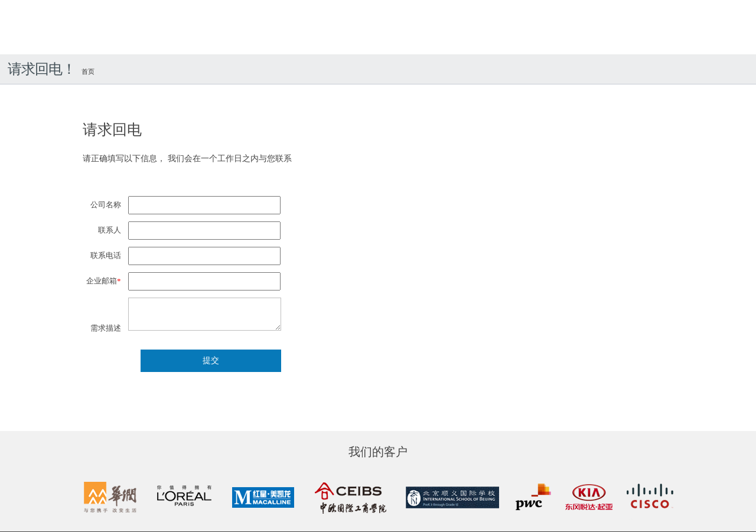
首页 (88, 71)
